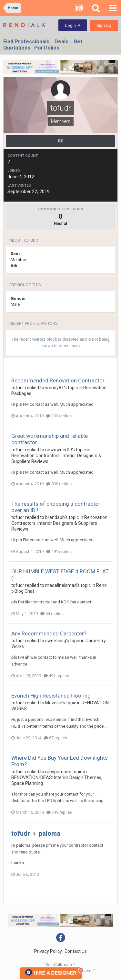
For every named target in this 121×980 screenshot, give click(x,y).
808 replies (59, 484)
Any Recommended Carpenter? (49, 633)
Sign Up (104, 25)
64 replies (52, 614)
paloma (50, 833)
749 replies (59, 812)
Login (73, 25)
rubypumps (57, 772)
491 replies (59, 551)
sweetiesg (56, 641)
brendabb (55, 517)
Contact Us (76, 951)
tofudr (18, 388)
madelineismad (61, 585)
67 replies (55, 738)
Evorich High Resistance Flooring (51, 696)
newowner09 (59, 450)
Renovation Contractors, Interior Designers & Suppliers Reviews (59, 523)
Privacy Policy (48, 951)
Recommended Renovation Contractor (58, 380)
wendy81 (55, 388)
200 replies (59, 416)
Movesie (54, 703)
